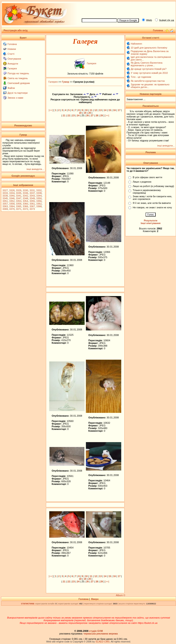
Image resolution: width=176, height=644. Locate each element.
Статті (11, 54)
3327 (5, 190)
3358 (12, 204)
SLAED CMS (102, 642)
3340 (12, 196)
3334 (12, 193)
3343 (32, 196)
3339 (5, 196)
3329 (19, 190)
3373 (32, 209)
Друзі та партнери (18, 93)
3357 (5, 204)
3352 (12, 201)
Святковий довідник (19, 83)
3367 (32, 206)
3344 (39, 196)
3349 (32, 198)
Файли (11, 88)
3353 (19, 201)
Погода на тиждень (18, 73)
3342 (25, 196)
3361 (32, 204)
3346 (12, 198)
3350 (39, 198)
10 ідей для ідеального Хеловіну (149, 48)
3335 (19, 193)
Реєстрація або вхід (16, 30)
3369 (5, 209)
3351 (5, 201)
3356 (39, 201)
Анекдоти (13, 64)
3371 (19, 209)
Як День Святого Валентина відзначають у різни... (147, 64)
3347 (19, 198)
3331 (32, 190)
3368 (39, 206)
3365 (19, 206)
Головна (12, 44)
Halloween (136, 44)
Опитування (14, 59)
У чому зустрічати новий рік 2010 (149, 73)
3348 (25, 198)
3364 (12, 206)
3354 (25, 201)
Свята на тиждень (18, 78)
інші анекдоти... (35, 169)
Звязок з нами (15, 98)
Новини (12, 49)
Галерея (12, 68)
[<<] (51, 110)
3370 (12, 209)
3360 (25, 204)
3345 (5, 198)
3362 (39, 204)
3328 (12, 190)
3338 (39, 193)
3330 (25, 190)
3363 (5, 206)
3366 (25, 206)
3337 (32, 193)
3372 (25, 209)
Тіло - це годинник (141, 77)
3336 (25, 193)
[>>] (107, 115)
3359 (19, 204)
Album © (121, 595)
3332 (39, 190)
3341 (19, 196)
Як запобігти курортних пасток (148, 81)
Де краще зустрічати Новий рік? (149, 69)
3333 (5, 193)
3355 (32, 201)
